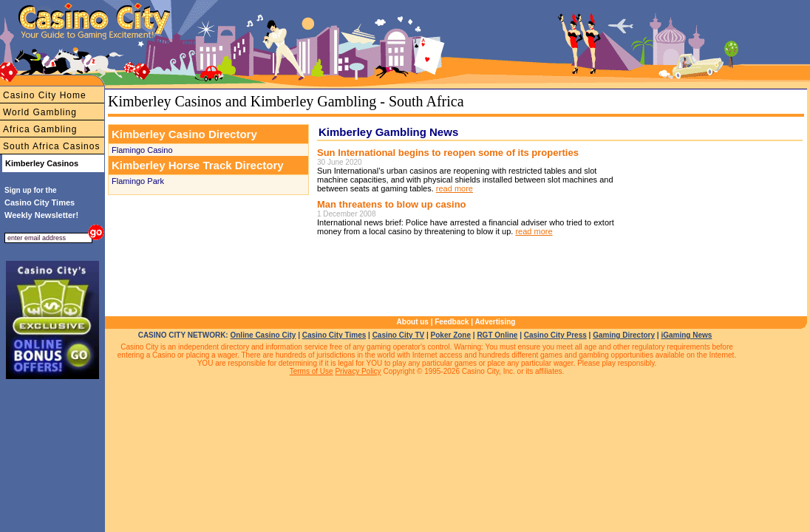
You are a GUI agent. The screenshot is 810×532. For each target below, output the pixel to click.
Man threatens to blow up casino (392, 204)
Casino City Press (555, 335)
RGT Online (497, 335)
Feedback (452, 322)
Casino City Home (45, 95)
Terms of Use (312, 371)
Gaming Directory (624, 335)
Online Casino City (263, 335)
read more (455, 188)
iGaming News (686, 335)
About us (413, 322)
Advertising (495, 322)
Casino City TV (399, 335)
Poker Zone (451, 335)
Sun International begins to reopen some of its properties (448, 153)
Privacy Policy (358, 371)
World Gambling (40, 112)
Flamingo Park (138, 181)
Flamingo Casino (142, 150)
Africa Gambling (40, 129)
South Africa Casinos (51, 146)
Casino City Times (334, 335)
